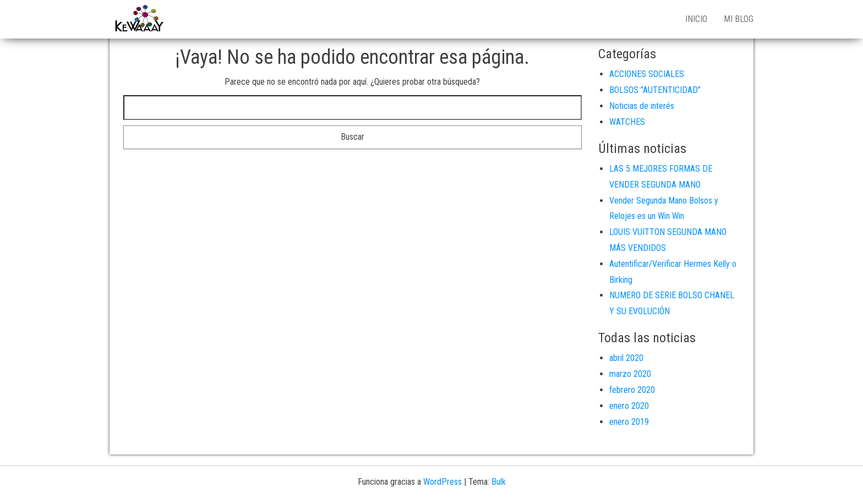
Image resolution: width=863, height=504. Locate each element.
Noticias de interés (642, 106)
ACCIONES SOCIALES (647, 74)
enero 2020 (629, 406)
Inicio (696, 19)
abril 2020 (626, 358)
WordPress (443, 482)
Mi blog (739, 19)
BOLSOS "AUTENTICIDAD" (655, 90)
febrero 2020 (632, 390)
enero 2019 (629, 422)
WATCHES (627, 122)
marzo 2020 (630, 374)
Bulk (499, 482)
